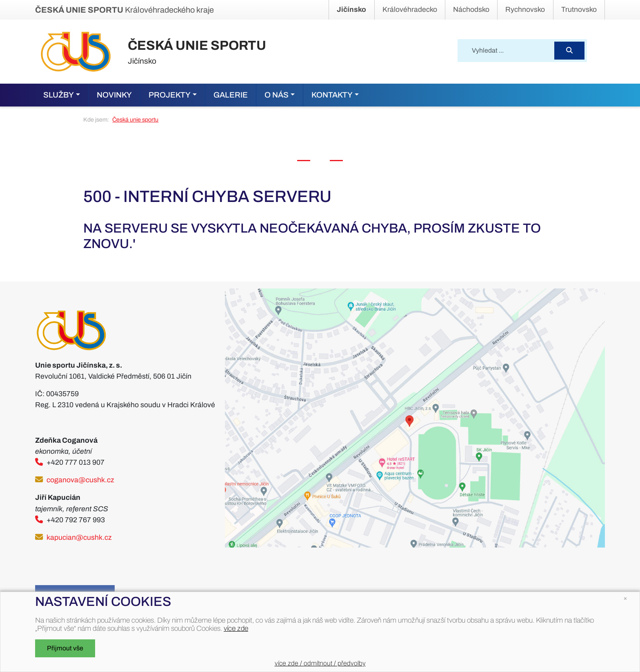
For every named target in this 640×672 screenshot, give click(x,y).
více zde (236, 629)
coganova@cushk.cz (80, 480)
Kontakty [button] (332, 95)
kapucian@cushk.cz (79, 538)
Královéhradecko (410, 10)
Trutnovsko (579, 10)
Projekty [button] (170, 95)
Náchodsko (471, 10)
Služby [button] (59, 95)
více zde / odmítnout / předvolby (320, 663)
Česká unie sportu (135, 120)
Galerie (231, 95)
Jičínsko (351, 10)
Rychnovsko (525, 10)
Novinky (114, 95)
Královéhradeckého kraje (124, 10)
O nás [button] (277, 95)
